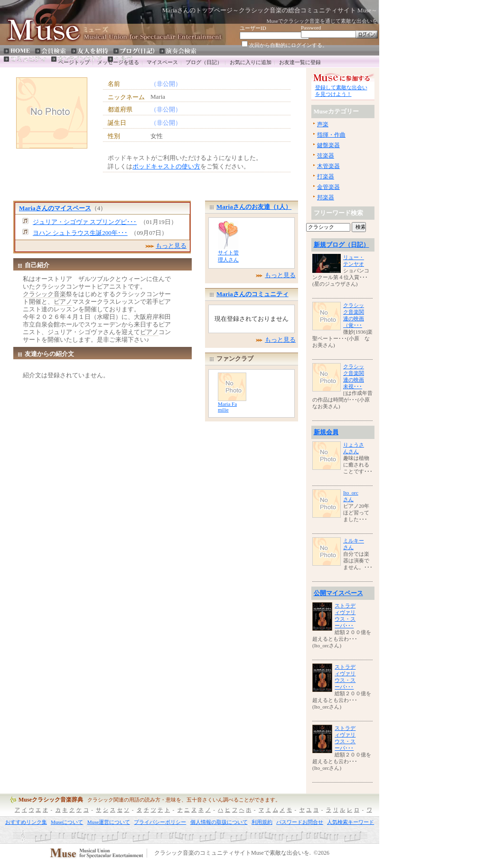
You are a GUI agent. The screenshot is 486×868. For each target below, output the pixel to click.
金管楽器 (328, 187)
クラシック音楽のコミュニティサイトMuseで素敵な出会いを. (233, 853)
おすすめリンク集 (26, 822)
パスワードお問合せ (300, 822)
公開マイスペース (338, 593)
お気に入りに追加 (251, 62)
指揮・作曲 (331, 135)
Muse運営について (109, 822)
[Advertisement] (60, 172)
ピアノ (63, 302)
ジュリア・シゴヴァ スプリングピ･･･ (85, 222)
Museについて (67, 822)
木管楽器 (328, 166)
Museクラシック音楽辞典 (51, 800)
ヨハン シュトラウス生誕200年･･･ (80, 233)
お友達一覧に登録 (300, 62)
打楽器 (326, 177)
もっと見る (171, 246)
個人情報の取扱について (219, 822)
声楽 (323, 124)
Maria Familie (227, 407)
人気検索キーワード (350, 822)
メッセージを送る (118, 62)
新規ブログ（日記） (341, 245)
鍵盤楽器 (328, 145)
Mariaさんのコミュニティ (252, 294)
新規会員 (326, 432)
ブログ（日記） (204, 62)
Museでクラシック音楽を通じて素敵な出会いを (322, 21)
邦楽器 (326, 197)
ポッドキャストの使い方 (166, 166)
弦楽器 (326, 156)
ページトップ (74, 62)
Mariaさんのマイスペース (55, 208)
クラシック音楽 (44, 294)
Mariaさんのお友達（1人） (254, 207)
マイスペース (162, 62)
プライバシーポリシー (160, 822)
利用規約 (262, 822)
